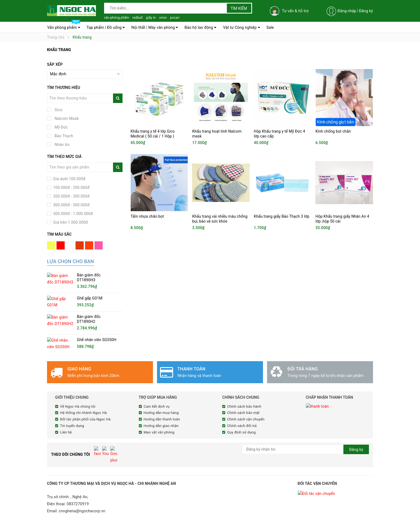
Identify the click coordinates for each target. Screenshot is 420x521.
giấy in (151, 18)
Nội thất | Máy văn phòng (155, 27)
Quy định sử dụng (241, 432)
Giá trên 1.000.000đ (70, 222)
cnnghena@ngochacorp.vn (82, 500)
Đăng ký (366, 11)
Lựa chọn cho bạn (70, 261)
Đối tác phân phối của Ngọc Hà (85, 419)
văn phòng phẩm (117, 18)
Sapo (149, 516)
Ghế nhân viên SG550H (97, 339)
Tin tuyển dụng (72, 425)
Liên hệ (66, 432)
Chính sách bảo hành (244, 406)
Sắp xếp (55, 64)
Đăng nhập (347, 11)
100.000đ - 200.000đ (71, 188)
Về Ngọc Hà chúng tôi (78, 406)
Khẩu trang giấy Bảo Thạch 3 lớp (282, 216)
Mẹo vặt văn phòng (159, 432)
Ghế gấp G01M (90, 298)
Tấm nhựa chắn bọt (147, 216)
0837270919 (78, 492)
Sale (270, 27)
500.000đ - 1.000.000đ (73, 214)
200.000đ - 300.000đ (71, 196)
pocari (175, 18)
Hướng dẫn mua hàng (161, 412)
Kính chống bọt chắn (333, 131)
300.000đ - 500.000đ (71, 205)
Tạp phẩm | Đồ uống (106, 27)
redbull (137, 18)
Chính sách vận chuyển (246, 419)
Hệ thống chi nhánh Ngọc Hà (83, 412)
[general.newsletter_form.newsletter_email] (306, 449)
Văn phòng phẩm (64, 26)
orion (163, 18)
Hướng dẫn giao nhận (161, 425)
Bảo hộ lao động (200, 27)
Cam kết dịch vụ (157, 406)
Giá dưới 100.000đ (69, 179)
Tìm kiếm (239, 8)
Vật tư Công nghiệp (242, 27)
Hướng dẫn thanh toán (162, 419)
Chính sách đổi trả (242, 425)
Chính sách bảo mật (243, 412)
